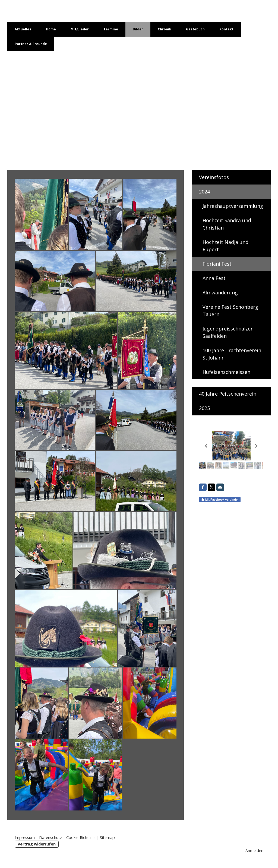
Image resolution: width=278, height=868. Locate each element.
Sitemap (107, 837)
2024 (204, 192)
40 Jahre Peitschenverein (228, 394)
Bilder (138, 29)
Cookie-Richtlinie (81, 837)
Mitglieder (80, 29)
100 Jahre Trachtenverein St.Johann (232, 354)
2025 (204, 408)
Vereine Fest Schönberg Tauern (230, 311)
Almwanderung (220, 292)
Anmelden (254, 850)
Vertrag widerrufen (37, 844)
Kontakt (226, 29)
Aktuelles (23, 29)
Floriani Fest (217, 264)
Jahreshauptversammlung (233, 206)
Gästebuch (195, 29)
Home (51, 29)
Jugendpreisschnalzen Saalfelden (228, 332)
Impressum (25, 837)
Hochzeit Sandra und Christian (227, 224)
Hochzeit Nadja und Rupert (225, 246)
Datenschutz (50, 837)
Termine (111, 29)
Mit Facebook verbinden (220, 500)
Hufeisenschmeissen (226, 372)
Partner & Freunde (31, 44)
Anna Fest (214, 278)
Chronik (165, 29)
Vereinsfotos (214, 177)
